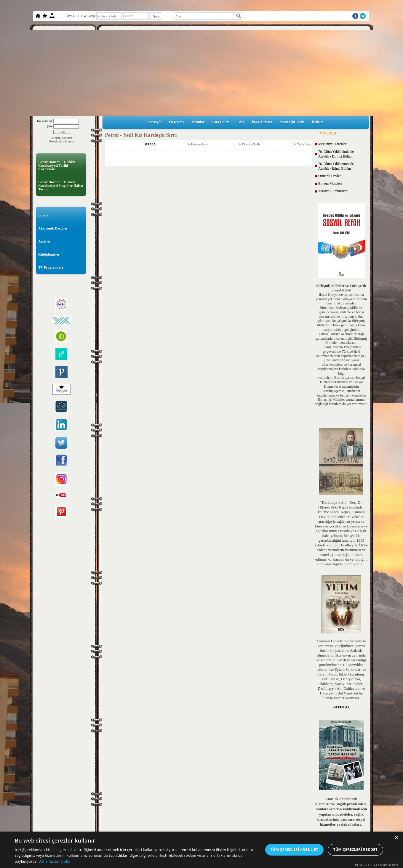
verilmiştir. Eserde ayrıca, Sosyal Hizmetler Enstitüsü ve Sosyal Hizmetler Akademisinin (341, 382)
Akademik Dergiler (53, 228)
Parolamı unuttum (61, 138)
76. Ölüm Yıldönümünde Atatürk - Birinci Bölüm (336, 154)
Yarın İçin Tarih (292, 122)
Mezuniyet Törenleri (333, 144)
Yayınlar (198, 122)
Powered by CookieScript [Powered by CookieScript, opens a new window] (377, 865)
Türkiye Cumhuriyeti (333, 191)
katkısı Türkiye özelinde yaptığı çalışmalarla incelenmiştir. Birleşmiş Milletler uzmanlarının (341, 338)
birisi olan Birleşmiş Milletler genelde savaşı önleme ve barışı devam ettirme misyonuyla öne (341, 312)
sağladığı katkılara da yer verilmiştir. (341, 404)
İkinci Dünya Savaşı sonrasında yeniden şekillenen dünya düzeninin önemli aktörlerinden (341, 299)
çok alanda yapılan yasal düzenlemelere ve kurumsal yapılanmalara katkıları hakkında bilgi (341, 367)
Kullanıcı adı (45, 121)
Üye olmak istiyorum (61, 141)
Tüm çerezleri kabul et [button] (294, 849)
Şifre (50, 126)
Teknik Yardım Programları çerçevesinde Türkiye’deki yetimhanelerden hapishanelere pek (341, 352)
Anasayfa (154, 122)
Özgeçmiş (176, 122)
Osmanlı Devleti (330, 176)
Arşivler (44, 241)
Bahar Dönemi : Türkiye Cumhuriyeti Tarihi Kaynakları (57, 166)
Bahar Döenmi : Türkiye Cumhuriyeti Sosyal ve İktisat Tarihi (61, 186)
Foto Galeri (221, 122)
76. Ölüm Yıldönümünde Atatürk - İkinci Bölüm (336, 166)
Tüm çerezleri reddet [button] (355, 849)
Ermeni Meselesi (330, 184)
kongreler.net (262, 122)
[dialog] (201, 850)
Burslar (44, 215)
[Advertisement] (201, 71)
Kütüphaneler (49, 254)
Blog (241, 122)
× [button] (396, 838)
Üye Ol (71, 16)
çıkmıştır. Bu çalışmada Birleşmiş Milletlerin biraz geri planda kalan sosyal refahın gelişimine (341, 325)
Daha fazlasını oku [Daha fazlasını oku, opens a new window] (54, 861)
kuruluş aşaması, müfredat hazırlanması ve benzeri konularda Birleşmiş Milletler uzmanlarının (341, 395)
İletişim (318, 122)
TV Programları (51, 267)
